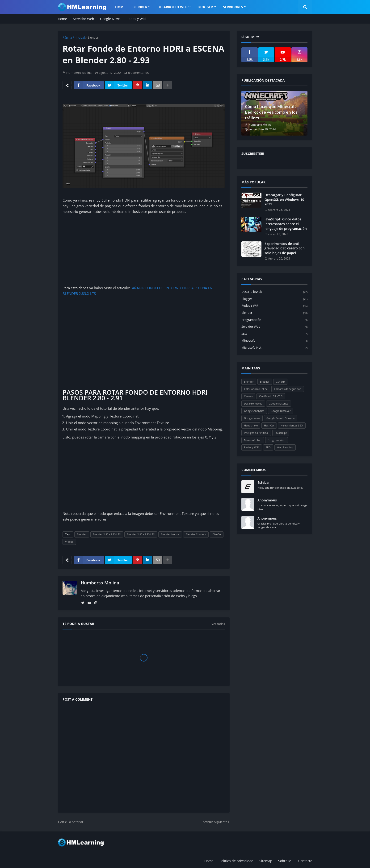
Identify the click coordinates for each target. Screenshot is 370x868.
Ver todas (218, 624)
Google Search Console (281, 418)
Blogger (274, 299)
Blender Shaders (196, 534)
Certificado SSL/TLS (271, 396)
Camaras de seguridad (288, 389)
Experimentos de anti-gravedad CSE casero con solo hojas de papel (285, 248)
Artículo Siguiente (215, 822)
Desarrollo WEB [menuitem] (172, 7)
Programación (274, 320)
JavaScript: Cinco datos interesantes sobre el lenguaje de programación (286, 224)
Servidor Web (84, 19)
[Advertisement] (144, 250)
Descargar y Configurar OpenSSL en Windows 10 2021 (284, 199)
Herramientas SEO (292, 425)
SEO (274, 334)
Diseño (217, 534)
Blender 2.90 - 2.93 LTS (141, 534)
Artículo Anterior (72, 822)
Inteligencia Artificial (256, 433)
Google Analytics (254, 411)
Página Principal (74, 37)
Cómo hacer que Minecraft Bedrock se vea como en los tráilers (271, 112)
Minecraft (274, 341)
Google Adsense (279, 403)
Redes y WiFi (136, 19)
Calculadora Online (256, 389)
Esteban (264, 482)
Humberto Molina (100, 583)
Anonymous (267, 500)
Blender (93, 37)
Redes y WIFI (274, 306)
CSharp (280, 382)
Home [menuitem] (120, 7)
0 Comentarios (138, 73)
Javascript (281, 433)
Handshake (251, 425)
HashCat (269, 425)
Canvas (248, 396)
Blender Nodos (170, 534)
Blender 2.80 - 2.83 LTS (107, 534)
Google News (110, 19)
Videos (69, 542)
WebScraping (285, 447)
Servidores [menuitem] (233, 7)
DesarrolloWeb (274, 292)
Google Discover (281, 411)
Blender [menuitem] (140, 7)
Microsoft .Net (274, 348)
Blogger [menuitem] (205, 7)
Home (62, 19)
